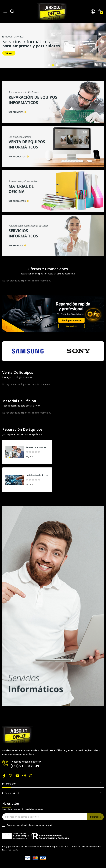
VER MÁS (9, 53)
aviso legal (22, 825)
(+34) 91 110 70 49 (25, 766)
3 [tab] (57, 65)
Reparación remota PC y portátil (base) (37, 447)
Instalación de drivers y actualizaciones (37, 475)
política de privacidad (42, 825)
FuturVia (15, 850)
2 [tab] (53, 65)
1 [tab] (49, 65)
